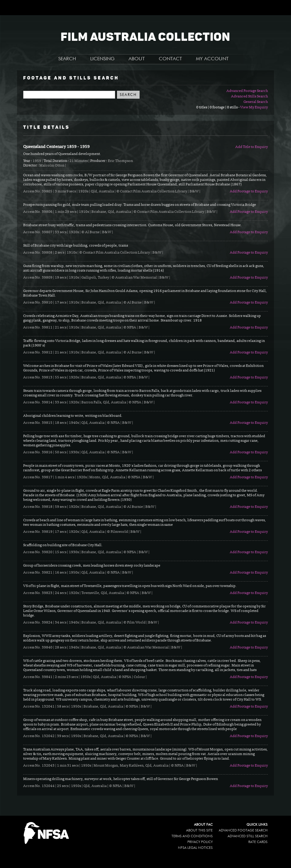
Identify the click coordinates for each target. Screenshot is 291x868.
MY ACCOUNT (212, 59)
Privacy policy (200, 842)
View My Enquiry (254, 107)
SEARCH (67, 59)
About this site (199, 830)
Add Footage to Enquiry (249, 192)
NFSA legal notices (195, 848)
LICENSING (102, 59)
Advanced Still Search (248, 836)
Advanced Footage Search (247, 91)
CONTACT (170, 59)
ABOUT (137, 59)
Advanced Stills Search (249, 97)
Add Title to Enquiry (252, 147)
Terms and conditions (192, 836)
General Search (256, 102)
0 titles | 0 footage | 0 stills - (218, 107)
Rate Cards (258, 842)
